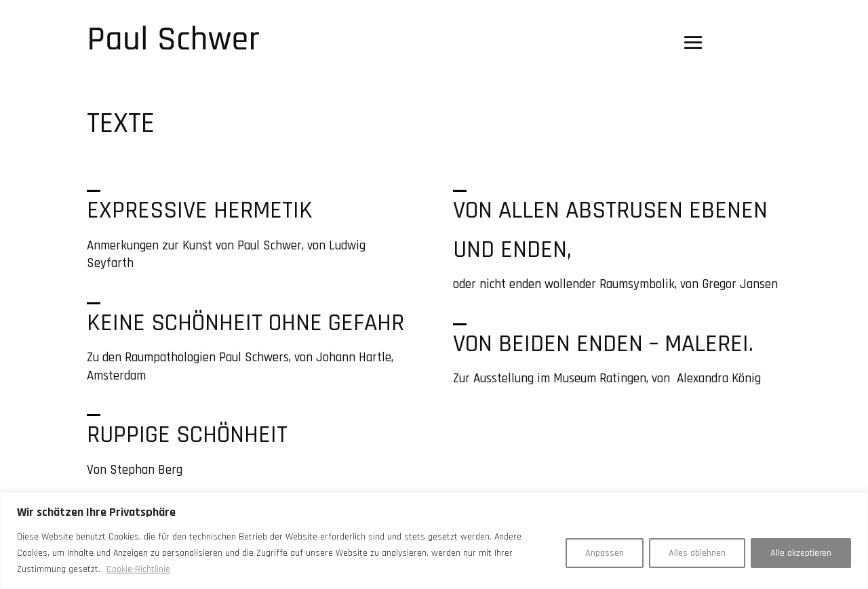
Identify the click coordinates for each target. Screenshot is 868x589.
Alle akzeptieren (801, 553)
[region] (434, 541)
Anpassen (605, 553)
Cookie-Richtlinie (138, 569)
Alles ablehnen (697, 553)
